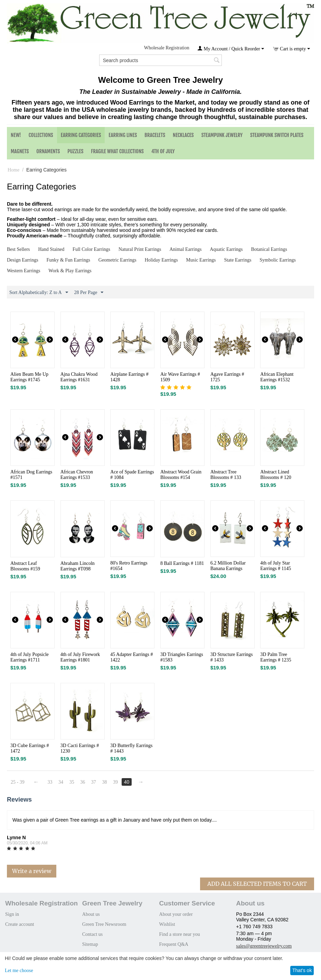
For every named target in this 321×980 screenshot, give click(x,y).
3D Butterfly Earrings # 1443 (131, 748)
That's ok (302, 970)
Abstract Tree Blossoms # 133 (226, 475)
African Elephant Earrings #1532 (277, 377)
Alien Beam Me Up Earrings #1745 (29, 377)
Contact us (93, 934)
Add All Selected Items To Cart (257, 884)
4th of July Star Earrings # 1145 (276, 566)
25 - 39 (18, 782)
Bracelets (155, 135)
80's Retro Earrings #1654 (129, 566)
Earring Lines (123, 135)
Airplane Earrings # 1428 (129, 377)
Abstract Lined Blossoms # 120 (276, 475)
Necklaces (183, 135)
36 (83, 782)
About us (91, 914)
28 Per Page (89, 293)
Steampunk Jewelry (222, 135)
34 (61, 782)
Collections (41, 135)
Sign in (12, 914)
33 (50, 782)
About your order (176, 914)
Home (13, 170)
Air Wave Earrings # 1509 (180, 377)
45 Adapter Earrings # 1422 (131, 657)
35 (72, 782)
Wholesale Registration (167, 48)
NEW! (16, 135)
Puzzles (75, 151)
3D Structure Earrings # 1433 (232, 657)
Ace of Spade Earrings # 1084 (132, 475)
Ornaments (48, 151)
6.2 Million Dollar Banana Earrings (228, 566)
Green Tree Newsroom (104, 924)
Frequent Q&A (174, 944)
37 (94, 782)
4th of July (163, 151)
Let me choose (19, 971)
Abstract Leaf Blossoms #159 (25, 566)
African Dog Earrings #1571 (31, 475)
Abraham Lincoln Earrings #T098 (78, 566)
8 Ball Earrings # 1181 (182, 563)
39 (116, 782)
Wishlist (167, 924)
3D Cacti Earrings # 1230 (80, 748)
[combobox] (161, 60)
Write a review (32, 871)
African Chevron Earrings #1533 (77, 475)
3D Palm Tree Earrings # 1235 (276, 657)
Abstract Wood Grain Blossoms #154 (181, 475)
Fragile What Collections (117, 151)
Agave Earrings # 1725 (227, 377)
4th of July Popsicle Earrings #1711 (30, 657)
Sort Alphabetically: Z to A (39, 293)
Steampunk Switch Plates (277, 135)
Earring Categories (81, 135)
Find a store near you (180, 934)
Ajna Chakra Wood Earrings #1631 (79, 377)
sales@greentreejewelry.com (264, 946)
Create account (20, 924)
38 (105, 782)
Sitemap (90, 944)
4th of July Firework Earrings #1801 (80, 657)
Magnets (20, 151)
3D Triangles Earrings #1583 (182, 657)
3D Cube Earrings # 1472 (30, 748)
